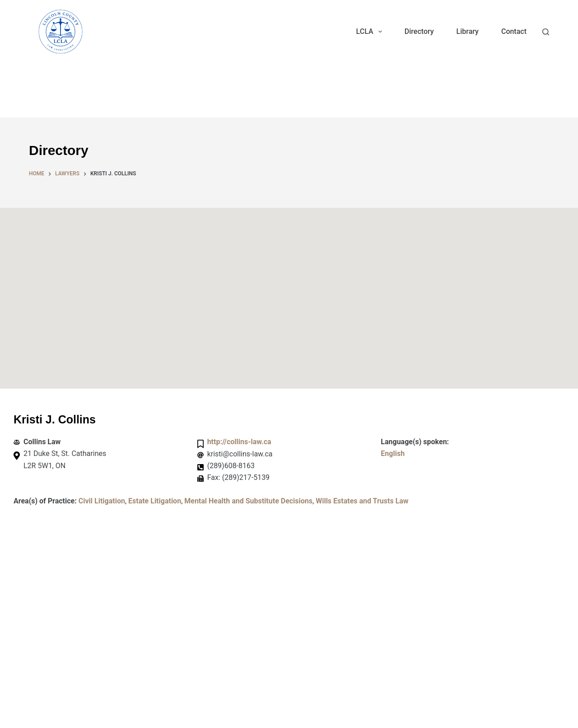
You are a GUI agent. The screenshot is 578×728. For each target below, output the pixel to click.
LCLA (371, 32)
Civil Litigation (102, 501)
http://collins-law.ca (239, 442)
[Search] (546, 32)
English (393, 453)
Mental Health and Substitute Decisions (248, 501)
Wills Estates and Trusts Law (362, 501)
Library (468, 31)
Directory (419, 31)
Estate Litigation (155, 501)
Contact (514, 31)
